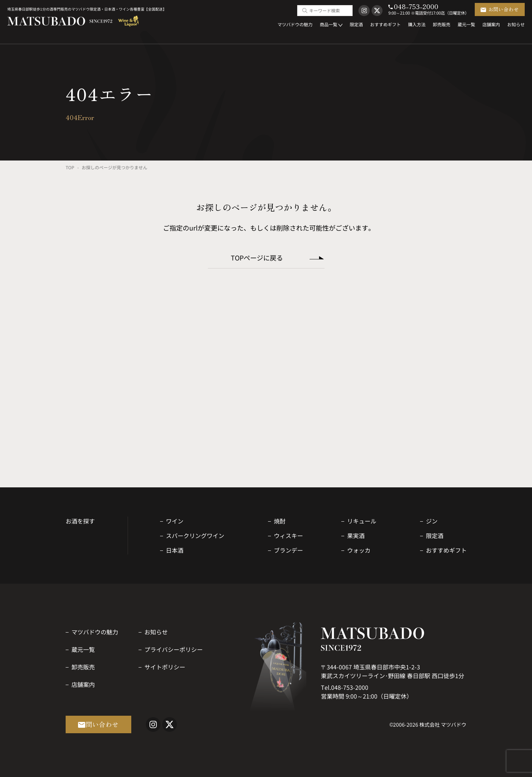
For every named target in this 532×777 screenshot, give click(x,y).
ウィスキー (288, 536)
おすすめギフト (446, 550)
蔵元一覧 (83, 649)
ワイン (175, 521)
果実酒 (356, 536)
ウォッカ (359, 550)
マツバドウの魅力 (95, 632)
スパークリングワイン (195, 536)
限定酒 (435, 536)
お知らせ (156, 632)
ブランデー (288, 550)
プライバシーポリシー (174, 649)
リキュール (362, 521)
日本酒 (175, 550)
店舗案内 (83, 684)
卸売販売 (83, 667)
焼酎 (280, 521)
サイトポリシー (165, 667)
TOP (70, 167)
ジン (432, 521)
